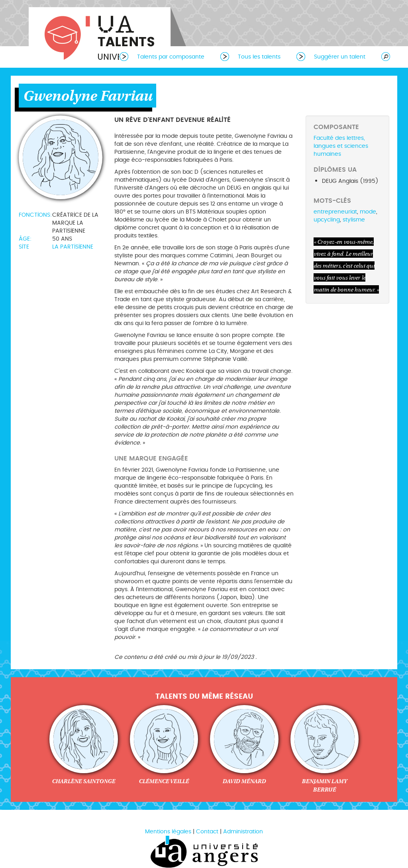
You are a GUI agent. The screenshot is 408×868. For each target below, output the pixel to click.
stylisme (354, 220)
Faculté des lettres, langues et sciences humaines (341, 146)
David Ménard (244, 781)
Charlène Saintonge (83, 781)
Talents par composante (171, 57)
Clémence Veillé (164, 781)
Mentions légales (168, 832)
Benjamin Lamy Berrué (324, 785)
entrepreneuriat (335, 212)
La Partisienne (73, 247)
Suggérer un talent (340, 57)
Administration (243, 832)
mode (368, 212)
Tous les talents (259, 57)
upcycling (327, 220)
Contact (207, 832)
